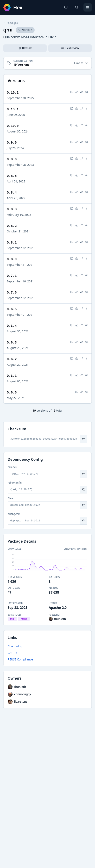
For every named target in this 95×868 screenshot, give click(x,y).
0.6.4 (12, 326)
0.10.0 (13, 126)
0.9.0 (12, 143)
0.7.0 (12, 293)
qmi (8, 30)
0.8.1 (12, 243)
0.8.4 (12, 193)
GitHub (12, 653)
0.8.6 (12, 159)
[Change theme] (66, 7)
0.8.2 (12, 226)
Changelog (15, 646)
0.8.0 (12, 259)
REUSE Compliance (20, 659)
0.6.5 (12, 309)
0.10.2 (13, 93)
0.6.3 (12, 343)
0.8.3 (12, 209)
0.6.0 (12, 393)
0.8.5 (12, 176)
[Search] (77, 7)
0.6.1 (12, 376)
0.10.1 (13, 109)
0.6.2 (12, 359)
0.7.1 (12, 276)
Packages (10, 23)
